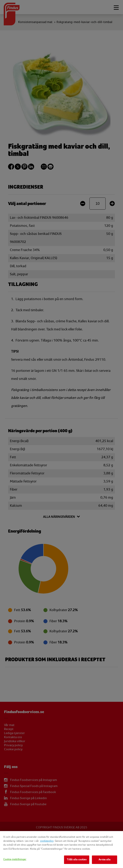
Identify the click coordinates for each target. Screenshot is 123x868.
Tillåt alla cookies (77, 860)
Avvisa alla (104, 860)
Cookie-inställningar (15, 859)
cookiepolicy (47, 841)
